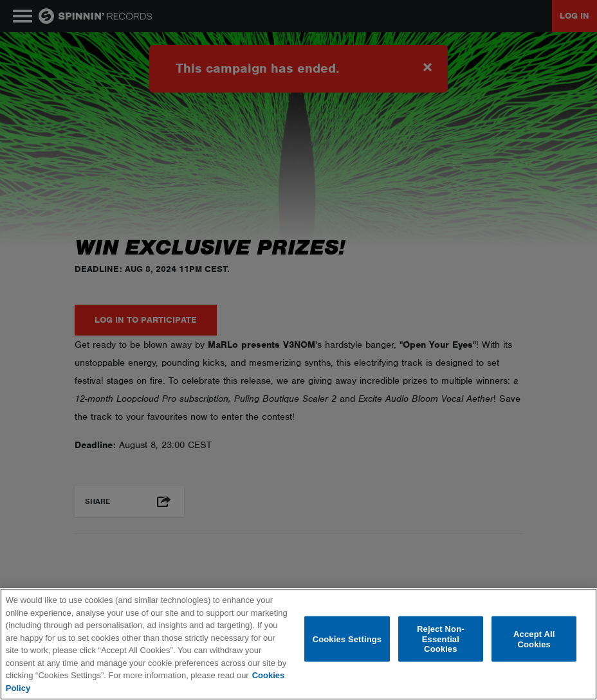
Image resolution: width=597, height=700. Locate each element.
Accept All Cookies (534, 639)
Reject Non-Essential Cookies (441, 639)
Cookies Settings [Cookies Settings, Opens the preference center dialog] (347, 639)
